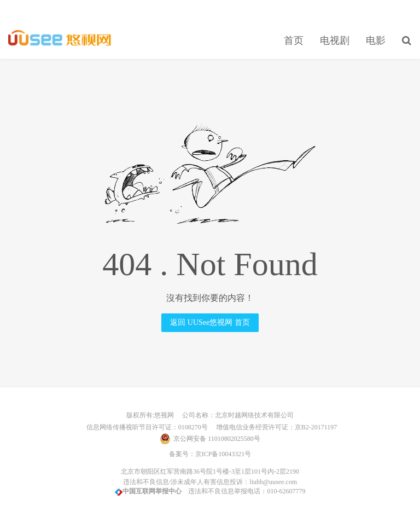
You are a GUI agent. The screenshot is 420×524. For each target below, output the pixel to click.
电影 (376, 40)
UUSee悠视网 (60, 39)
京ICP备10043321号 (223, 454)
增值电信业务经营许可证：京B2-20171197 (273, 427)
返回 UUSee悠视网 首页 (210, 322)
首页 (294, 40)
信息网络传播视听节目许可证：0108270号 (145, 427)
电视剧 (335, 40)
